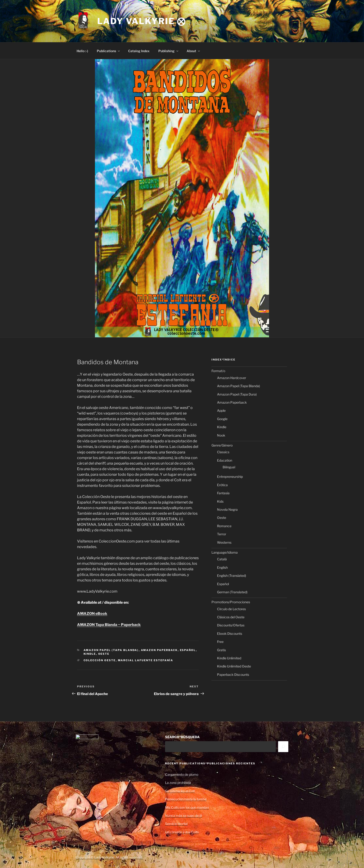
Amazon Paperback (159, 650)
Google (222, 419)
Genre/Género (222, 445)
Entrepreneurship (230, 477)
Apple (221, 410)
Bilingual (229, 467)
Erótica (222, 485)
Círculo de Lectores (231, 609)
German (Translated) (232, 592)
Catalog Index (139, 51)
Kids (220, 501)
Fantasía (223, 493)
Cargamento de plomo (182, 774)
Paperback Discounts (233, 675)
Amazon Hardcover (232, 378)
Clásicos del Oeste (231, 617)
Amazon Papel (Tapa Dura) (237, 394)
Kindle (90, 654)
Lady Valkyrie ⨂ (142, 21)
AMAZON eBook (92, 614)
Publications (109, 51)
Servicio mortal (176, 824)
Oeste (104, 654)
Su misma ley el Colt (180, 791)
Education (225, 460)
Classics (223, 452)
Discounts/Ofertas (231, 625)
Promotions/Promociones (231, 602)
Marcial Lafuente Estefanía (146, 660)
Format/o (218, 371)
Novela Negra (227, 509)
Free (220, 642)
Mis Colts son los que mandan (187, 807)
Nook (221, 435)
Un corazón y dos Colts (182, 832)
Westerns (224, 542)
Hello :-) (82, 51)
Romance (224, 526)
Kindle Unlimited (229, 658)
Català (222, 559)
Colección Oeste (100, 660)
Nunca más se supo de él (184, 815)
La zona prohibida (178, 783)
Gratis (221, 650)
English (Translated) (232, 576)
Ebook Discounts (230, 633)
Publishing (169, 51)
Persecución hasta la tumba (186, 799)
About (194, 51)
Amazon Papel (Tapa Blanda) (111, 650)
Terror (222, 534)
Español (188, 650)
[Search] (283, 747)
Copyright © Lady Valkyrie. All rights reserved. (109, 857)
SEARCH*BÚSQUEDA (182, 737)
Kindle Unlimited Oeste (234, 666)
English (222, 567)
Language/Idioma (225, 552)
